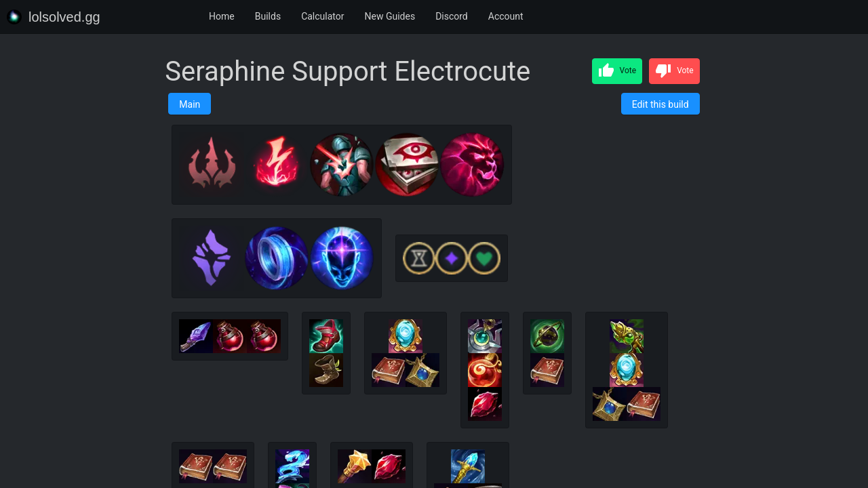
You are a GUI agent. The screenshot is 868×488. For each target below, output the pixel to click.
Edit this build (660, 104)
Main (190, 104)
